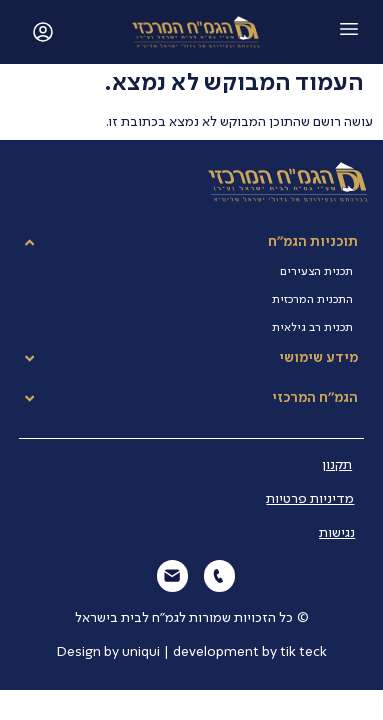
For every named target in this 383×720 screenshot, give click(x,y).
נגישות (337, 533)
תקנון (337, 465)
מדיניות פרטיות (310, 499)
